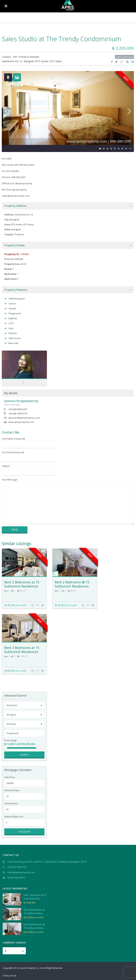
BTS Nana (56, 61)
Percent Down (12, 790)
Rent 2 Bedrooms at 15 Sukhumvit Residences (22, 584)
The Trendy (20, 57)
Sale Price (10, 777)
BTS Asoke (42, 61)
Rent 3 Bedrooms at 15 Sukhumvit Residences (22, 650)
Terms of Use (9, 976)
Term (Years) (11, 803)
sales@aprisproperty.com (21, 872)
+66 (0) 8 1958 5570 (17, 867)
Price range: (11, 740)
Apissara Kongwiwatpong (21, 401)
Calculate (24, 832)
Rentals (35, 57)
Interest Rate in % (14, 817)
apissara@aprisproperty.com (24, 418)
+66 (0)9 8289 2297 (18, 409)
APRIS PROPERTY (16, 878)
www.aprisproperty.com (21, 422)
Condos (6, 57)
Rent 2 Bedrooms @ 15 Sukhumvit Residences (72, 584)
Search (24, 755)
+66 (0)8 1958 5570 (18, 413)
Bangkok (29, 61)
